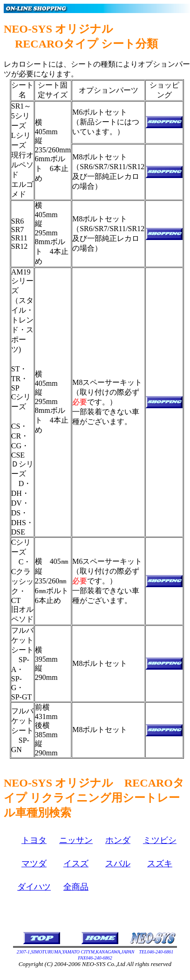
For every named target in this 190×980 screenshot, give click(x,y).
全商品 (76, 887)
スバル (118, 863)
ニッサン (76, 840)
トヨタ (34, 840)
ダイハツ (34, 887)
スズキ (160, 863)
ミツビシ (160, 840)
